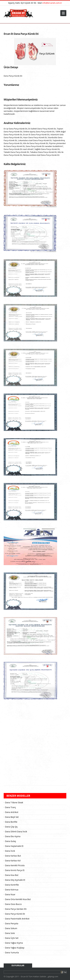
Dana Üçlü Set (12, 938)
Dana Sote (10, 933)
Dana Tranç (10, 807)
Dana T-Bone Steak (14, 802)
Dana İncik (10, 851)
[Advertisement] (35, 744)
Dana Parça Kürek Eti (15, 914)
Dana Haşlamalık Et (14, 846)
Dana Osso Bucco (13, 904)
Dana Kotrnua (12, 890)
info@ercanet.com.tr (52, 3)
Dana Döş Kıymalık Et (15, 880)
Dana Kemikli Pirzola (15, 865)
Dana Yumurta (12, 953)
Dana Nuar (10, 894)
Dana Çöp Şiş (11, 827)
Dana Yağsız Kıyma (14, 943)
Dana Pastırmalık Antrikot (17, 919)
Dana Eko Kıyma (13, 836)
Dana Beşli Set (12, 817)
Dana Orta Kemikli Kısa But (18, 899)
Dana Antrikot (12, 812)
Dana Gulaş (10, 841)
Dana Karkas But (13, 856)
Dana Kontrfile (12, 885)
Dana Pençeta (12, 923)
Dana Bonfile (11, 822)
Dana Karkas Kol (13, 861)
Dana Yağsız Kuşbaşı (15, 948)
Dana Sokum (11, 928)
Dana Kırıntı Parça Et (15, 870)
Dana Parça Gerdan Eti (16, 909)
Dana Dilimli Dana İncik (16, 832)
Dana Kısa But (12, 875)
